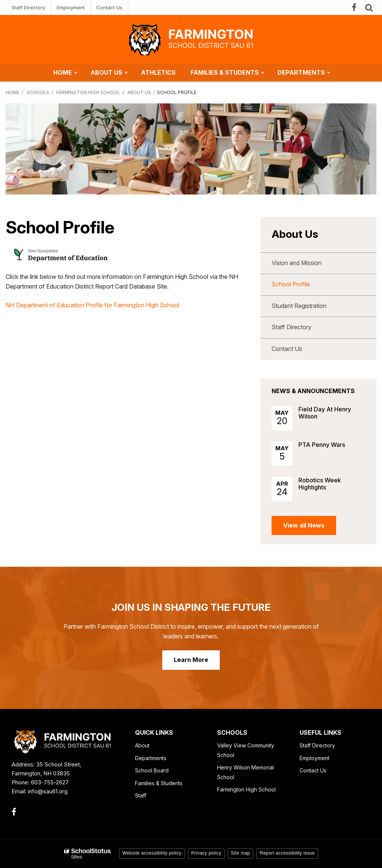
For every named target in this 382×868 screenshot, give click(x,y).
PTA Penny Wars (322, 445)
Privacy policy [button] (206, 853)
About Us (139, 92)
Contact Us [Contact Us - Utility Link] (109, 7)
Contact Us (287, 349)
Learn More (191, 660)
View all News (304, 525)
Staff (141, 795)
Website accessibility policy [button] (152, 853)
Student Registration (299, 306)
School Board (152, 770)
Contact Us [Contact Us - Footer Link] (313, 770)
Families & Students (159, 783)
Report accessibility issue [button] (287, 853)
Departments (151, 758)
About (142, 745)
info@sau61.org (48, 791)
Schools (38, 92)
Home (12, 92)
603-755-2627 (50, 782)
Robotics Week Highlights (320, 484)
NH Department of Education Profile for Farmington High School (92, 305)
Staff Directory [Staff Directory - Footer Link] (317, 745)
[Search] (369, 7)
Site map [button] (240, 853)
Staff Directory (292, 327)
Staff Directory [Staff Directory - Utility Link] (28, 7)
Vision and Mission (297, 263)
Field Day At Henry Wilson (325, 413)
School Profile (291, 284)
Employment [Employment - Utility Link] (71, 7)
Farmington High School (88, 92)
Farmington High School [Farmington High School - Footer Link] (246, 789)
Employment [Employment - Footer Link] (314, 758)
